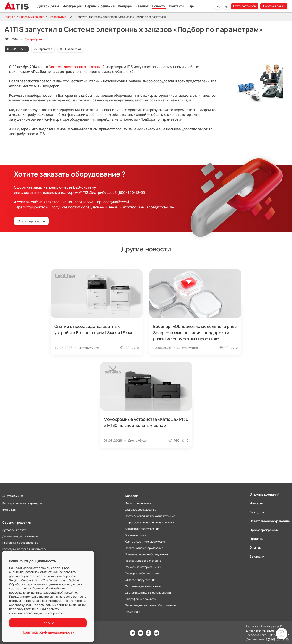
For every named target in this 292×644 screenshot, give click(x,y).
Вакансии (257, 556)
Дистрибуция (48, 6)
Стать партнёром (245, 6)
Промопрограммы (264, 530)
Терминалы (132, 612)
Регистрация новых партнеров (22, 503)
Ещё (191, 6)
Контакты (177, 6)
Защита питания (136, 535)
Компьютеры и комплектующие (145, 542)
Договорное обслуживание (20, 536)
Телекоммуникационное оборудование (150, 605)
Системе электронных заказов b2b (78, 67)
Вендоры (125, 6)
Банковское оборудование (142, 529)
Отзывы (255, 547)
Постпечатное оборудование (144, 548)
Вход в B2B (9, 510)
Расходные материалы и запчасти (24, 549)
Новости (159, 6)
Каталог (142, 6)
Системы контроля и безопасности (148, 593)
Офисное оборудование (141, 510)
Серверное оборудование (142, 574)
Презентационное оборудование (146, 554)
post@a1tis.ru (265, 631)
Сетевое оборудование (140, 580)
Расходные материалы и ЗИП (144, 567)
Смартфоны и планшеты (141, 599)
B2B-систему (85, 187)
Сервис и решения (100, 6)
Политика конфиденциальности (48, 632)
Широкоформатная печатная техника (150, 522)
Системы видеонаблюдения (143, 586)
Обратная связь (274, 6)
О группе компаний (265, 495)
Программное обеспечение (20, 543)
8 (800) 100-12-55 (130, 192)
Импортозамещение (138, 503)
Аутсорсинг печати (15, 530)
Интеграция (72, 6)
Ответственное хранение (270, 521)
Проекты (256, 539)
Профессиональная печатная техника (150, 516)
